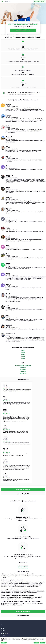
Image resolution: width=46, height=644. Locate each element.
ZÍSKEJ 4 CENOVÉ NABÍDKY (23, 30)
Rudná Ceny (23, 368)
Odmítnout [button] (36, 643)
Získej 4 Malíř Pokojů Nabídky (23, 490)
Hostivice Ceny (23, 373)
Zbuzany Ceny (23, 371)
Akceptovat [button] (43, 643)
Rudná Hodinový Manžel (23, 566)
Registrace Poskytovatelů (23, 494)
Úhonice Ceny (23, 370)
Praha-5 (23, 356)
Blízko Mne (3, 630)
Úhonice (23, 350)
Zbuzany (23, 352)
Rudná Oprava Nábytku (23, 568)
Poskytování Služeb (39, 1)
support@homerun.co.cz (5, 636)
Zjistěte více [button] (4, 643)
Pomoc (2, 625)
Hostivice (23, 354)
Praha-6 (23, 358)
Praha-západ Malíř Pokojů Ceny (23, 365)
